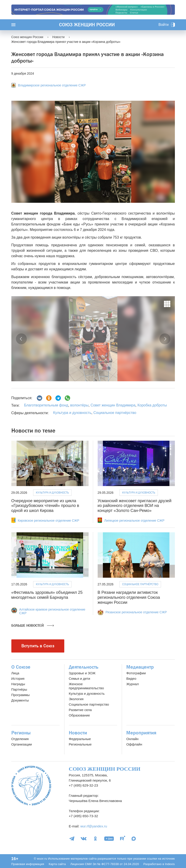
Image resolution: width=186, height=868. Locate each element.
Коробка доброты (152, 405)
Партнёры (19, 689)
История (18, 679)
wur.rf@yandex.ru (94, 826)
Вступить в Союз (38, 646)
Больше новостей (33, 626)
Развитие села (80, 710)
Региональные (80, 744)
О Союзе (21, 667)
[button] (21, 339)
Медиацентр (140, 667)
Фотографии (136, 673)
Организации (22, 744)
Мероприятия (141, 733)
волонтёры (79, 405)
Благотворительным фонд (46, 405)
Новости (78, 733)
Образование (79, 715)
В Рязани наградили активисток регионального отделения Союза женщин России (129, 597)
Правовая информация (28, 864)
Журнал (133, 684)
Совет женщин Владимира (112, 405)
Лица (15, 673)
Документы (20, 700)
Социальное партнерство (89, 704)
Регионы (21, 733)
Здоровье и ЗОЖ (82, 673)
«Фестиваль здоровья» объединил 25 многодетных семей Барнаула (47, 595)
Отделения (20, 739)
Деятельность (84, 667)
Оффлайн (134, 744)
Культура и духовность (72, 413)
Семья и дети (79, 679)
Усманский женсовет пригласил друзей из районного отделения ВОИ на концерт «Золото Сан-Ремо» (135, 506)
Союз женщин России (87, 25)
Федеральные (80, 739)
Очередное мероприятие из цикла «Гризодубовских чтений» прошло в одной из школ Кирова (45, 506)
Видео (131, 679)
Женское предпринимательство (86, 686)
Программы (21, 695)
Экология (76, 699)
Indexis (170, 864)
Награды (18, 684)
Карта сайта (57, 864)
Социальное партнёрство (115, 413)
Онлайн (132, 739)
